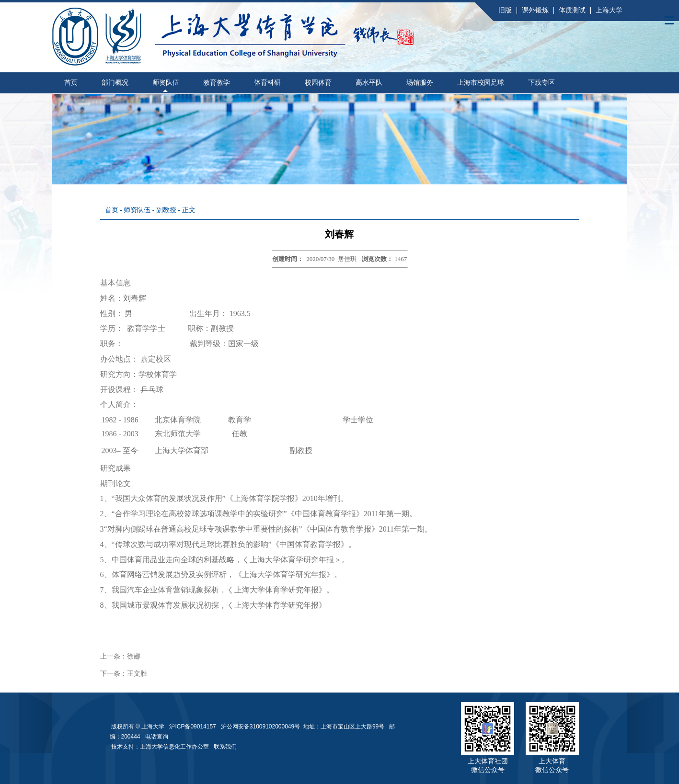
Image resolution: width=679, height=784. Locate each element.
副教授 (167, 210)
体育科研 (267, 83)
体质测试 (572, 10)
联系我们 (226, 747)
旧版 (505, 10)
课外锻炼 (535, 10)
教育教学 (217, 83)
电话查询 (157, 737)
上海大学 (609, 10)
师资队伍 (166, 83)
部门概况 (115, 83)
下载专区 (541, 83)
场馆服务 (420, 83)
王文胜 (137, 674)
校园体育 (318, 83)
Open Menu (669, 20)
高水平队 (369, 83)
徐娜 (134, 656)
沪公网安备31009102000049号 (260, 727)
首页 (71, 83)
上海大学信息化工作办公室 (177, 747)
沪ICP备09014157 (193, 727)
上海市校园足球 (481, 83)
